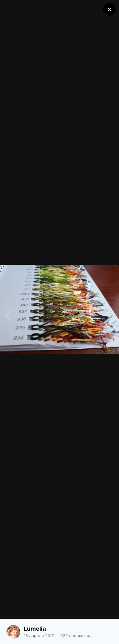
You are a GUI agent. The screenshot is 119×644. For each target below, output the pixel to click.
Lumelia (35, 629)
